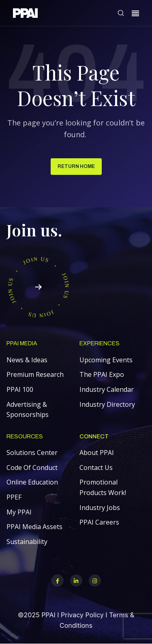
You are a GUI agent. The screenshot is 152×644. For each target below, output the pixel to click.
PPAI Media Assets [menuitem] (34, 527)
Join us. (34, 230)
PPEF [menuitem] (14, 497)
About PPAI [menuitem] (97, 453)
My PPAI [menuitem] (19, 512)
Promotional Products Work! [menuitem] (103, 487)
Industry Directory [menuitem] (107, 404)
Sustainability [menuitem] (27, 542)
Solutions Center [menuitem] (32, 453)
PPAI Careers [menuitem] (99, 522)
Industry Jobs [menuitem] (100, 508)
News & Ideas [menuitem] (27, 360)
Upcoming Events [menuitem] (106, 360)
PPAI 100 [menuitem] (20, 389)
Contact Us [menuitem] (96, 468)
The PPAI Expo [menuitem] (102, 374)
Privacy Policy (82, 615)
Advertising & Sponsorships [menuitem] (28, 410)
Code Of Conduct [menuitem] (32, 468)
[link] (25, 15)
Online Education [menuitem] (32, 482)
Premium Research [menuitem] (35, 374)
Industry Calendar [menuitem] (107, 389)
